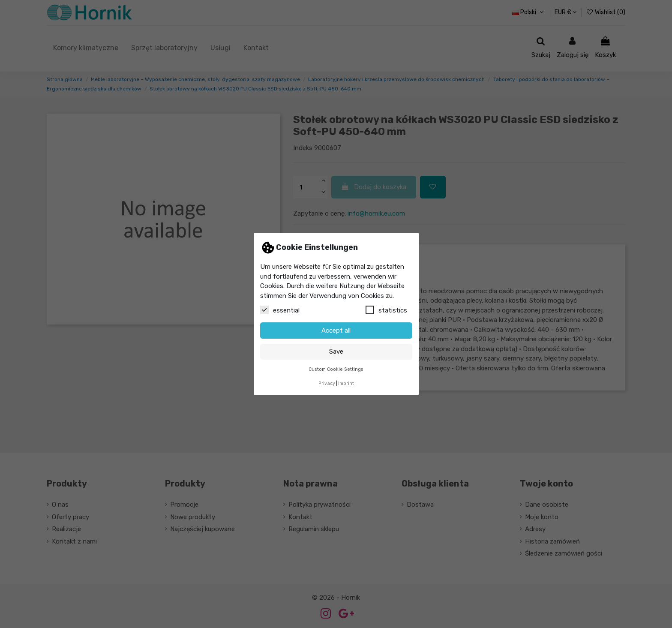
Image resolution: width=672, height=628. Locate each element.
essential (280, 310)
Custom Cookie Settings (336, 369)
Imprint (346, 383)
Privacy (327, 383)
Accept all (336, 331)
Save (336, 352)
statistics (386, 310)
